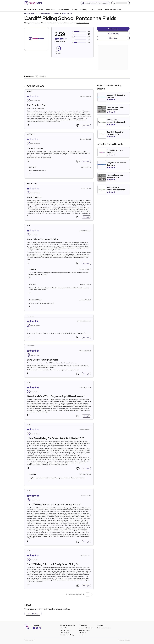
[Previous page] (84, 595)
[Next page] (92, 595)
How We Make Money (67, 635)
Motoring (84, 9)
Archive (81, 635)
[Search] (97, 3)
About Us (63, 628)
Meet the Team (65, 630)
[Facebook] (34, 628)
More (100, 9)
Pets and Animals (44, 13)
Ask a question (113, 33)
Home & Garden (63, 9)
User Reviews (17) (31, 76)
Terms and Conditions (85, 628)
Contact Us (82, 633)
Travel (92, 9)
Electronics (50, 9)
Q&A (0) (43, 76)
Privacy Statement (84, 630)
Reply (86, 126)
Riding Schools (67, 13)
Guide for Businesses (103, 628)
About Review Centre (113, 9)
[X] (37, 628)
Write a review (113, 29)
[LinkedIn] (40, 628)
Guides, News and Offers (34, 9)
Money (75, 9)
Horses (56, 13)
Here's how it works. (83, 23)
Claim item (113, 38)
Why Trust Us (65, 633)
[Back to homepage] (33, 3)
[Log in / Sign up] (121, 3)
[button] (28, 125)
